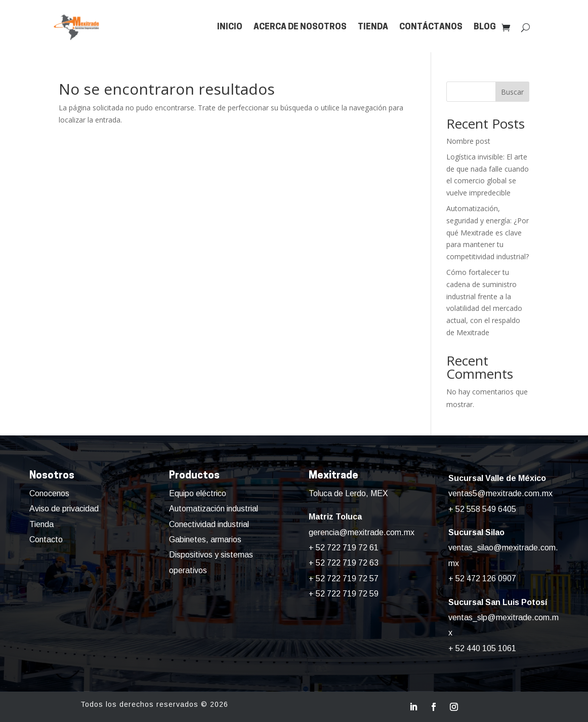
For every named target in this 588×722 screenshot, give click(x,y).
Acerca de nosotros (300, 27)
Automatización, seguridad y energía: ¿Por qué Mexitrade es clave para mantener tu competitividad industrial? (488, 232)
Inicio (230, 27)
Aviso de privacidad (64, 509)
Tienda (373, 27)
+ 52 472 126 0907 (482, 578)
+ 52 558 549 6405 (482, 509)
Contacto (46, 539)
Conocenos (49, 493)
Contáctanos (431, 27)
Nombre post (468, 141)
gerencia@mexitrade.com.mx (362, 532)
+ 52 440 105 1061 (482, 648)
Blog (485, 27)
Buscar (512, 92)
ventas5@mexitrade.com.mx (500, 493)
